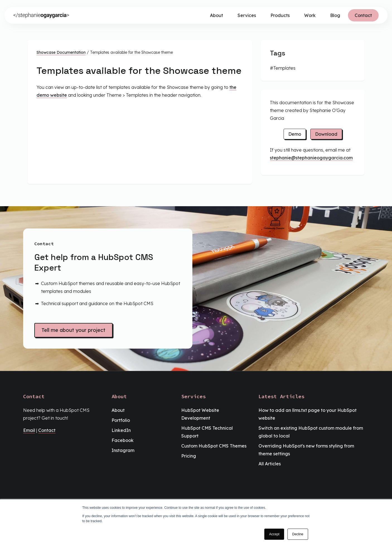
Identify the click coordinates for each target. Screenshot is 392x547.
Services (247, 15)
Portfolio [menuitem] (121, 420)
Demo (295, 134)
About (216, 15)
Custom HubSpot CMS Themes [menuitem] (214, 446)
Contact (363, 15)
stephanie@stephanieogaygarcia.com (311, 158)
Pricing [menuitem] (189, 456)
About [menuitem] (118, 410)
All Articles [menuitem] (270, 464)
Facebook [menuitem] (123, 440)
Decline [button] (298, 534)
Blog (335, 15)
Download (326, 134)
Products (280, 15)
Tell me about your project (73, 330)
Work (310, 15)
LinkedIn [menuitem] (121, 430)
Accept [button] (274, 534)
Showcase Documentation (61, 52)
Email (29, 430)
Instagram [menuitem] (123, 450)
